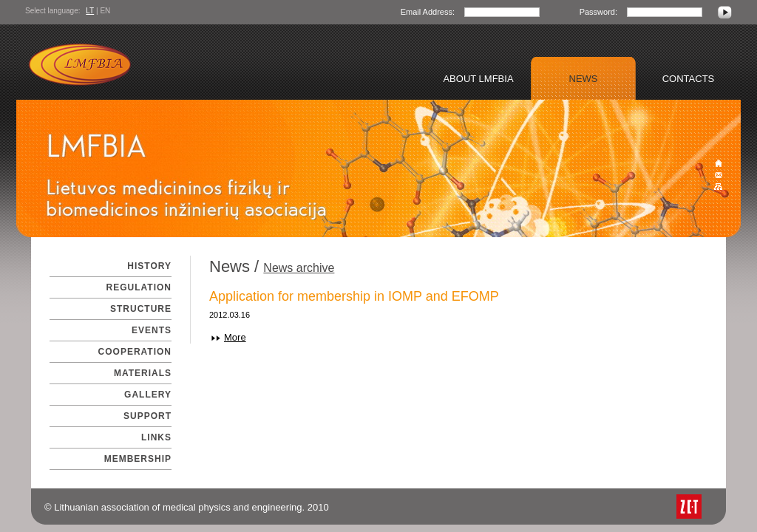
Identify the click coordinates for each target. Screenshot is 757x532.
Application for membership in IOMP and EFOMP (354, 296)
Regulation (139, 287)
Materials (143, 373)
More (235, 337)
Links (156, 437)
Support (147, 416)
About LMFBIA (478, 79)
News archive (299, 268)
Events (152, 330)
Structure (141, 309)
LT (90, 11)
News (584, 79)
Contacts (689, 79)
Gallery (148, 395)
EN (105, 11)
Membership (138, 459)
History (149, 266)
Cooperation (135, 352)
